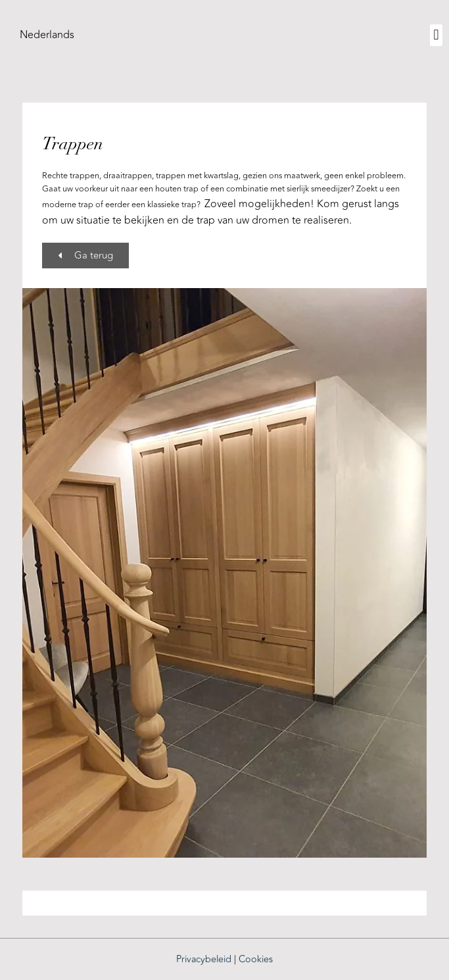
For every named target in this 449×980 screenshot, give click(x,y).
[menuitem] (47, 35)
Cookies (256, 959)
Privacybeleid (204, 959)
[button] (436, 35)
